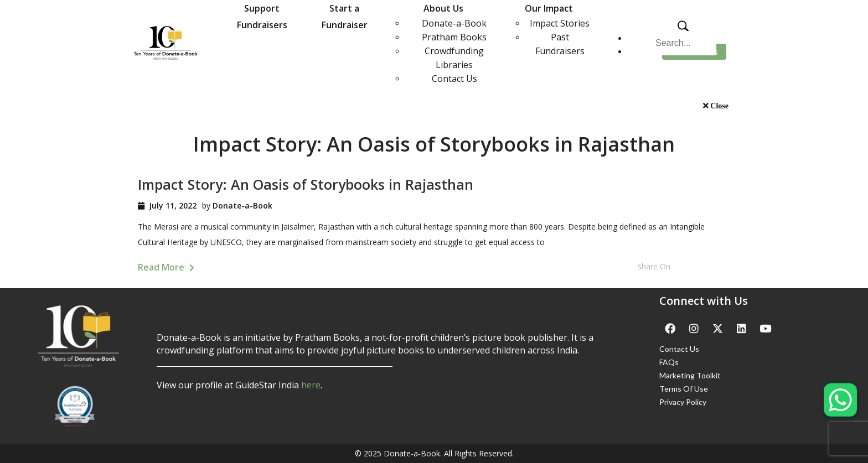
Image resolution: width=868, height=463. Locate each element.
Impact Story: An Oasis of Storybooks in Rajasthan (306, 184)
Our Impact (549, 8)
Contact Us (454, 79)
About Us (443, 8)
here (311, 385)
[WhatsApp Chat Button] (840, 400)
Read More (166, 267)
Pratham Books (454, 37)
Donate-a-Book (454, 23)
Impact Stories (560, 23)
